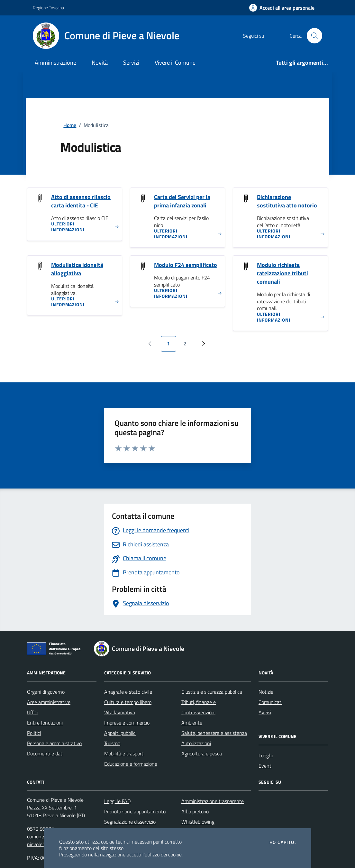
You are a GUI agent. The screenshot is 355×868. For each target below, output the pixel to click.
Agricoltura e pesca (202, 754)
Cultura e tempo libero (128, 702)
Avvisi (265, 712)
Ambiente (192, 723)
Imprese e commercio (127, 723)
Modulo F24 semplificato (186, 265)
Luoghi (266, 755)
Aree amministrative (49, 702)
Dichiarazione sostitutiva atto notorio (287, 201)
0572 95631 (41, 829)
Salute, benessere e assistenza (214, 733)
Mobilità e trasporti (124, 754)
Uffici (32, 712)
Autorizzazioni (196, 743)
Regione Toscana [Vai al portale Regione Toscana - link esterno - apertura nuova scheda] (48, 8)
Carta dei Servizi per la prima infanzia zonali (182, 201)
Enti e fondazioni (45, 723)
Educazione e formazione (131, 764)
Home (70, 125)
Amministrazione (55, 63)
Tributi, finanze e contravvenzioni (199, 707)
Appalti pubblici (120, 733)
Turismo (112, 743)
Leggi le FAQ (118, 801)
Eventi (265, 766)
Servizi (131, 63)
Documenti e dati (45, 754)
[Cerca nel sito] (314, 36)
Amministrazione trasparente (213, 801)
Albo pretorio (195, 811)
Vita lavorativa (120, 712)
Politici (34, 733)
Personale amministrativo (54, 743)
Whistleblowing (198, 822)
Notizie (266, 692)
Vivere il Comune (175, 63)
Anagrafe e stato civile (128, 692)
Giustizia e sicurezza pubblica (212, 692)
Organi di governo (46, 692)
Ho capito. (283, 842)
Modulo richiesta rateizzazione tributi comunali (282, 273)
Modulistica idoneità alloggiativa (77, 269)
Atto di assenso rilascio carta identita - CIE (81, 201)
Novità (100, 63)
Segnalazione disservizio (130, 822)
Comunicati (270, 702)
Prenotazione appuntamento (135, 811)
